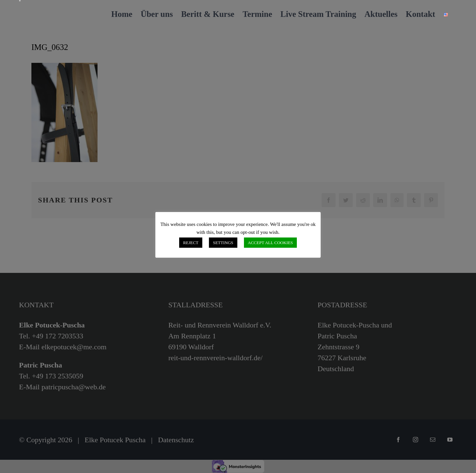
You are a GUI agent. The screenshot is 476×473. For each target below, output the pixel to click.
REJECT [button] (191, 243)
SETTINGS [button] (223, 243)
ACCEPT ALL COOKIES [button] (271, 243)
